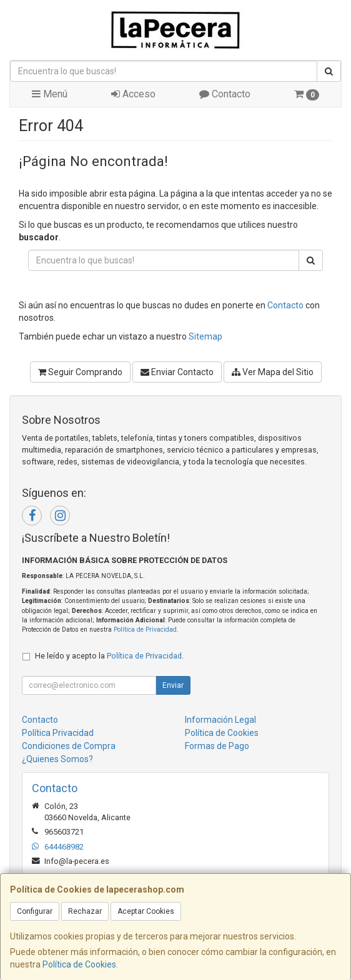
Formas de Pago (217, 746)
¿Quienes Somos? (57, 759)
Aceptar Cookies (146, 911)
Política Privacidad (58, 733)
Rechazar (85, 911)
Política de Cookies (79, 964)
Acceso (133, 94)
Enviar (173, 685)
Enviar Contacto (177, 372)
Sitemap (205, 336)
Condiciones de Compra (69, 746)
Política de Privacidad (145, 630)
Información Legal (220, 720)
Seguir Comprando (80, 372)
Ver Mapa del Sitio (273, 372)
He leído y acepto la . (109, 656)
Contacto (225, 94)
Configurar (35, 911)
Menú (50, 94)
